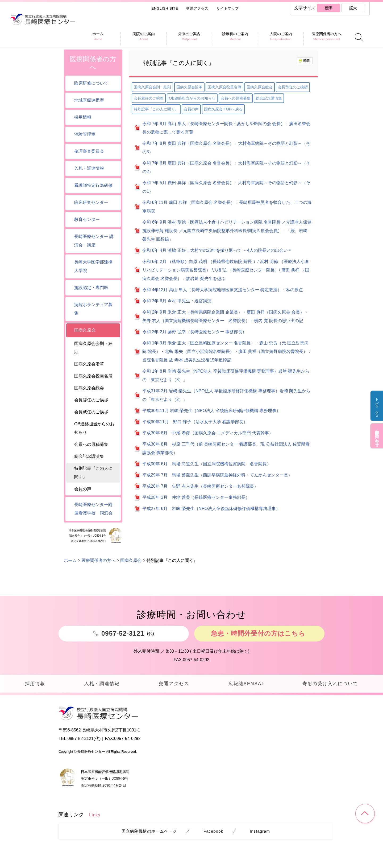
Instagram (260, 833)
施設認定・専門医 (91, 288)
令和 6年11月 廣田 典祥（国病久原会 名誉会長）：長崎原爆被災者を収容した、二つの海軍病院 (227, 207)
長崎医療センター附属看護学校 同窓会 (93, 509)
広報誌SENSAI (245, 684)
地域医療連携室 (89, 100)
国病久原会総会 (260, 87)
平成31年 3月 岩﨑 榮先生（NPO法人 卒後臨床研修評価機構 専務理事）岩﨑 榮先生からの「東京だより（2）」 (226, 395)
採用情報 (83, 117)
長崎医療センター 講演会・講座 (94, 241)
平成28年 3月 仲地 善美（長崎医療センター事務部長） (196, 497)
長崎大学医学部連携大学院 (93, 266)
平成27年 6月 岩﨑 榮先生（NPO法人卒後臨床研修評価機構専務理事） (211, 509)
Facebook (213, 833)
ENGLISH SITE (165, 8)
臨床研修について (91, 83)
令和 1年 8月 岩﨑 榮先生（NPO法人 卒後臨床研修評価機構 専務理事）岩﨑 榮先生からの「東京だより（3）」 (226, 375)
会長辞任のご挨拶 (293, 87)
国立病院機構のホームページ (149, 833)
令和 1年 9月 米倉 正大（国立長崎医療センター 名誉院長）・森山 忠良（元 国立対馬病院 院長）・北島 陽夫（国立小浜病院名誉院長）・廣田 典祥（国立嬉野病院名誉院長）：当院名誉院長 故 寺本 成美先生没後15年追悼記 (227, 351)
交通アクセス (197, 8)
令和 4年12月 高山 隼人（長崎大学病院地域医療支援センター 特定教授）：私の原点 (223, 290)
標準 (328, 8)
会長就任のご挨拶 (149, 98)
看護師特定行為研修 (93, 185)
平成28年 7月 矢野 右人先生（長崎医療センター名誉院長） (200, 486)
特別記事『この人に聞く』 (156, 109)
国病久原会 (131, 41)
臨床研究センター (91, 202)
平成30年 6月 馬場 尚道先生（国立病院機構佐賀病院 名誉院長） (207, 464)
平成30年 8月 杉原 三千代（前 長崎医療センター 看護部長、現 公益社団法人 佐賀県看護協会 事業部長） (226, 448)
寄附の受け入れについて (330, 684)
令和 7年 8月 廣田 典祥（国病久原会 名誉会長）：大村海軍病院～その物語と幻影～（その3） (226, 148)
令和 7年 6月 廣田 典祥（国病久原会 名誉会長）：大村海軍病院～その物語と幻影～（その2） (226, 167)
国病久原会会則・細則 (152, 87)
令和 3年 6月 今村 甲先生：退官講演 (177, 301)
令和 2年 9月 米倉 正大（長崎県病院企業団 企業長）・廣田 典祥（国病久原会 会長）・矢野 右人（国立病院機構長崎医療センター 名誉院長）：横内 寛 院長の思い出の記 (225, 316)
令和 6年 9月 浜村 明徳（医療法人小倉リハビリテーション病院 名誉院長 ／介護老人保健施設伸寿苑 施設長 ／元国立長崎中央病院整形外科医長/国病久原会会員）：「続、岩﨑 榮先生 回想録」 (227, 231)
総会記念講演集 (269, 98)
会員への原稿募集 (236, 98)
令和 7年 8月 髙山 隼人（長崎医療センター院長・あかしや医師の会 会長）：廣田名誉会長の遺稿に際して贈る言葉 (226, 128)
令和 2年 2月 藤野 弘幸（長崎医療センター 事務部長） (194, 332)
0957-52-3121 (81, 740)
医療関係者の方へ (98, 41)
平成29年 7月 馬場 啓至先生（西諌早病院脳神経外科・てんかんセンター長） (217, 475)
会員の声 (191, 109)
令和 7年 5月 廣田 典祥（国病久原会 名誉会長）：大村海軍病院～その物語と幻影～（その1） (226, 187)
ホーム (70, 41)
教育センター (87, 219)
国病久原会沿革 (189, 87)
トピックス (377, 407)
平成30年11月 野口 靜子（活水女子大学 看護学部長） (195, 422)
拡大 (353, 8)
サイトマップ (228, 8)
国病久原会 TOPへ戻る (223, 109)
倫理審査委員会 (89, 151)
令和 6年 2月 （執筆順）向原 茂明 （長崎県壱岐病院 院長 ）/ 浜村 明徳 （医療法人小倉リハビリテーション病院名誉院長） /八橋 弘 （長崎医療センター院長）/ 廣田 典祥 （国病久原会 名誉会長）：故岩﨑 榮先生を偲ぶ (226, 270)
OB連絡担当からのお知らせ (192, 98)
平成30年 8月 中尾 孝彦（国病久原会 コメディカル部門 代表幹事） (208, 433)
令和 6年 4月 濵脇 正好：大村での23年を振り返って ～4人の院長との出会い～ (217, 250)
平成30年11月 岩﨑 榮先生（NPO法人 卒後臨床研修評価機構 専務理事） (211, 411)
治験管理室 (85, 134)
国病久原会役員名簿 (224, 87)
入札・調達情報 (89, 168)
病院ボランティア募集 (93, 309)
